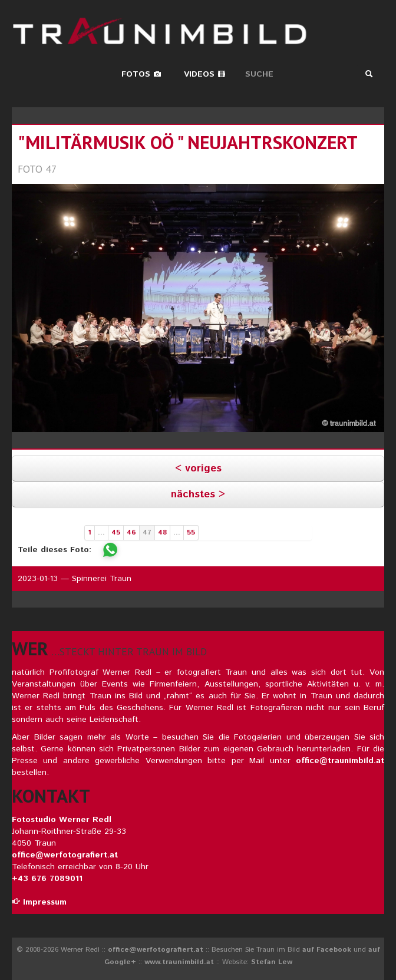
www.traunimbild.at (179, 962)
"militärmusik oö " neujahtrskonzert (187, 142)
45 (116, 532)
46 (131, 532)
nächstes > (198, 494)
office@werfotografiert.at (65, 855)
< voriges (198, 468)
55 (191, 532)
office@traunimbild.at (340, 761)
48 (162, 532)
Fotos (141, 74)
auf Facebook (327, 950)
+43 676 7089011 (47, 879)
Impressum (39, 902)
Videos (205, 74)
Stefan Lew (272, 962)
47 (147, 532)
